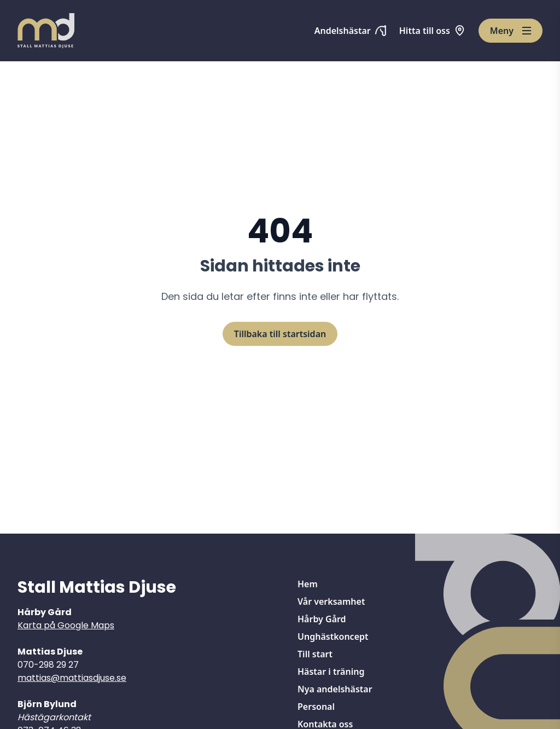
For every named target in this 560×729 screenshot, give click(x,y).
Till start (315, 654)
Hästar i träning (331, 672)
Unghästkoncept (333, 637)
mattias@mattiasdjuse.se (72, 678)
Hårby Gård (322, 619)
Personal (316, 707)
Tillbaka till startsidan (280, 334)
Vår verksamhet (331, 601)
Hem (308, 584)
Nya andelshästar (335, 689)
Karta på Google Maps (66, 625)
